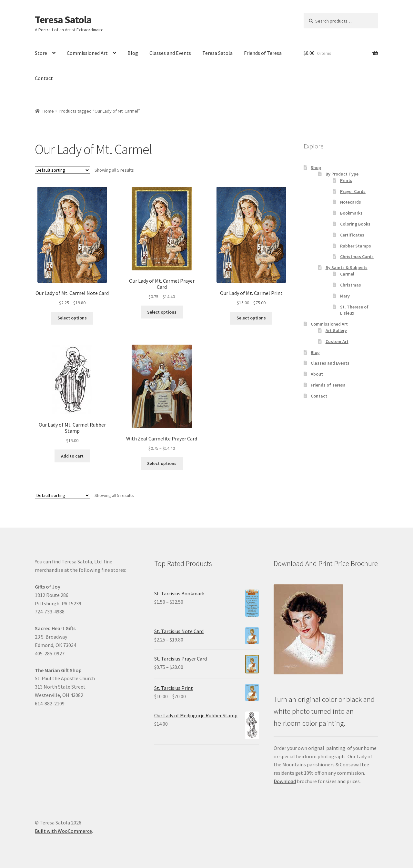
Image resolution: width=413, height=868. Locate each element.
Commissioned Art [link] (87, 53)
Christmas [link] (351, 285)
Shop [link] (316, 167)
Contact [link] (44, 78)
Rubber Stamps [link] (356, 246)
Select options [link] (72, 318)
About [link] (317, 374)
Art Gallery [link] (336, 330)
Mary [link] (345, 296)
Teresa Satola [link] (63, 20)
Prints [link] (346, 180)
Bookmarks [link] (351, 213)
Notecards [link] (351, 202)
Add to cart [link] (72, 456)
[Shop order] (62, 170)
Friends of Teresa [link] (263, 53)
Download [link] (285, 781)
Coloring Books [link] (355, 224)
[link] (72, 247)
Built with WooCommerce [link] (63, 831)
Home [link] (48, 111)
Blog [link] (133, 53)
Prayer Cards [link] (353, 191)
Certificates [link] (352, 235)
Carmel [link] (347, 274)
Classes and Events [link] (170, 53)
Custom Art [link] (337, 341)
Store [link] (41, 53)
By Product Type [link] (342, 174)
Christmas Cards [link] (357, 257)
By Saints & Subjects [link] (347, 267)
